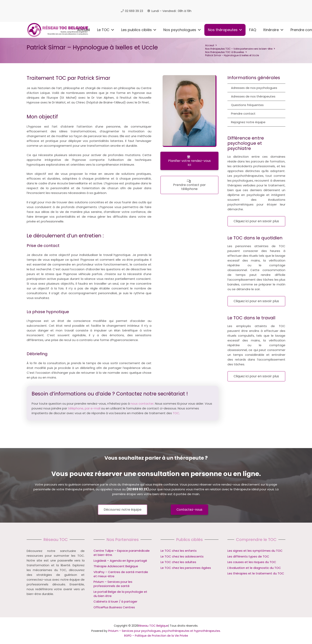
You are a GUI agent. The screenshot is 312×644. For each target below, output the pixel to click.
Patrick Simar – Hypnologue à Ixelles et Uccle (232, 55)
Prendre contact (243, 114)
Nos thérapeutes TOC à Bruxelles (225, 52)
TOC (176, 413)
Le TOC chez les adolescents (182, 556)
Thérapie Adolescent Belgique (116, 566)
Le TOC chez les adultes (178, 562)
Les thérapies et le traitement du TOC (256, 573)
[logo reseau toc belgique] (67, 11)
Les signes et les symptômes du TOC (255, 551)
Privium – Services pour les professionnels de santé (113, 584)
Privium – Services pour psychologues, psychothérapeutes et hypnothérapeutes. (164, 631)
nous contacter (142, 404)
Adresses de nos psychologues (254, 88)
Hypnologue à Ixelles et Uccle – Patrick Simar (67, 429)
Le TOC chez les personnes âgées (186, 568)
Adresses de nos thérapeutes (253, 96)
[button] (65, 30)
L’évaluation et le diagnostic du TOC (254, 568)
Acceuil (210, 45)
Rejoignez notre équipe (248, 122)
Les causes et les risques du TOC (252, 562)
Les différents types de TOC (248, 556)
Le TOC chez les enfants (179, 551)
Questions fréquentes (247, 105)
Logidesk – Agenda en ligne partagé (120, 561)
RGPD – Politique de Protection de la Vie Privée (156, 636)
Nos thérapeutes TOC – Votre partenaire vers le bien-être (239, 49)
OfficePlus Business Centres (114, 607)
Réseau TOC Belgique (153, 626)
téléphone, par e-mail (84, 408)
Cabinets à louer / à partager (115, 601)
